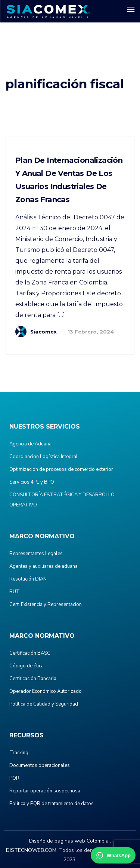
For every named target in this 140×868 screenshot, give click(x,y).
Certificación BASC (30, 653)
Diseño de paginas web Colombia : (70, 841)
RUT (15, 592)
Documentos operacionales (40, 765)
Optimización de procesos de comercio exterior (61, 469)
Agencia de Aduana (30, 444)
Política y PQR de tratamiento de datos (52, 804)
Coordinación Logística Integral (43, 457)
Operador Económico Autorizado (46, 691)
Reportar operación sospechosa (45, 791)
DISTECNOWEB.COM (31, 850)
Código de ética (27, 666)
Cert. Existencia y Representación (46, 604)
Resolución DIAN (28, 579)
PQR (14, 778)
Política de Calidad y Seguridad (44, 704)
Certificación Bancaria (33, 679)
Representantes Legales (36, 554)
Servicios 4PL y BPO (32, 482)
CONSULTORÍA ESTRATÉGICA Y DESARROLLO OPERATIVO (62, 500)
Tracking (19, 753)
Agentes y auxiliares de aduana (43, 566)
